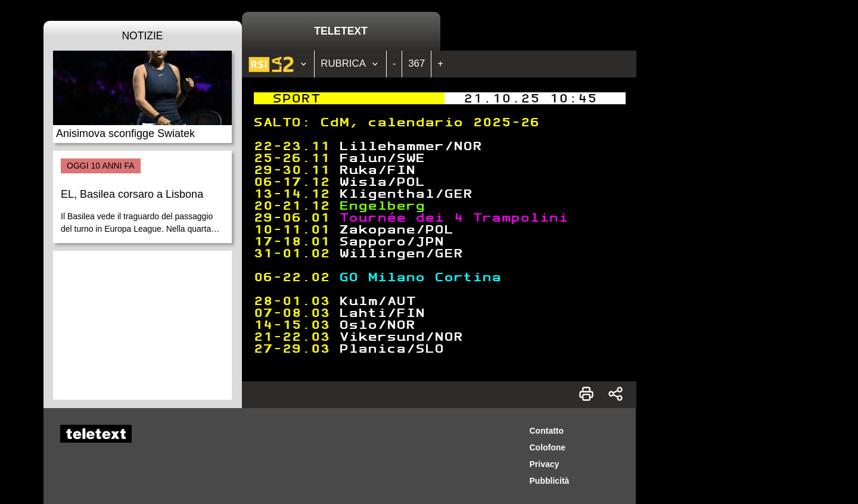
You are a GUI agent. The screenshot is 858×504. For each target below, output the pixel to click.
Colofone (548, 447)
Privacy (545, 464)
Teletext (341, 31)
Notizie (142, 36)
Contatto (547, 431)
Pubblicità (550, 481)
